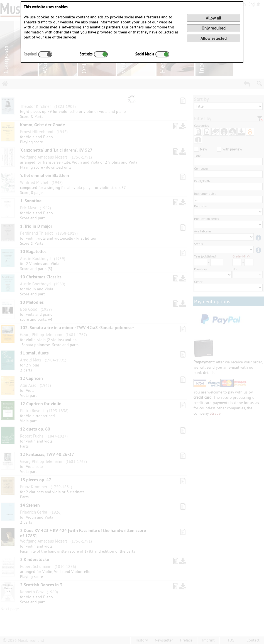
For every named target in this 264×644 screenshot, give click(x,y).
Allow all (213, 18)
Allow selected (214, 38)
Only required (214, 28)
